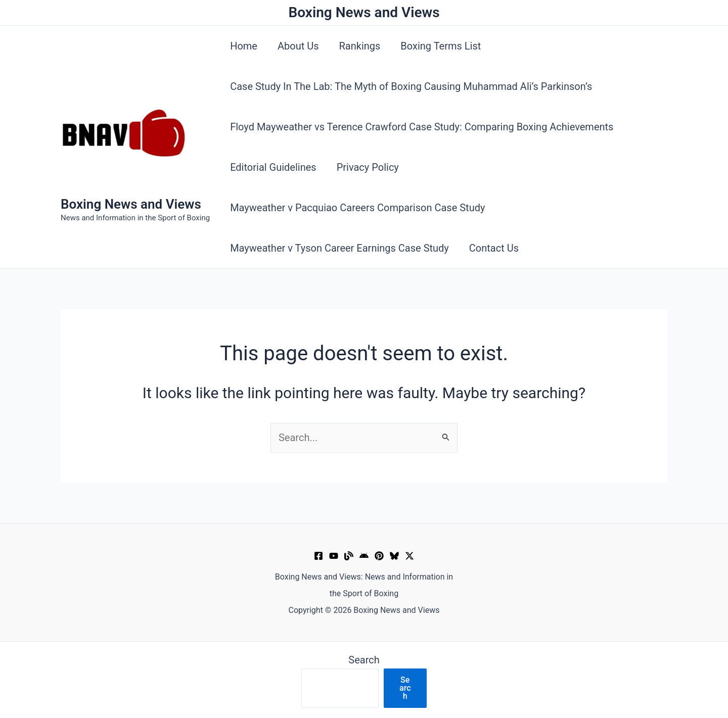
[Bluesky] (394, 556)
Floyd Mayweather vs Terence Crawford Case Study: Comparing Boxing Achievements (422, 127)
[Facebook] (318, 556)
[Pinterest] (379, 556)
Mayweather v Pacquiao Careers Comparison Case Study (357, 208)
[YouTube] (334, 556)
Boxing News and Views (131, 204)
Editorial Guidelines (273, 167)
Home (244, 46)
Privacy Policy (368, 167)
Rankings (360, 46)
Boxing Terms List (441, 46)
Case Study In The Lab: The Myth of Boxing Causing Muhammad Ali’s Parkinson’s (411, 86)
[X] (409, 556)
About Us (298, 46)
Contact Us (494, 248)
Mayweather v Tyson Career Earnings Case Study (339, 248)
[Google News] (364, 556)
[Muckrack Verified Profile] (349, 556)
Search (364, 660)
